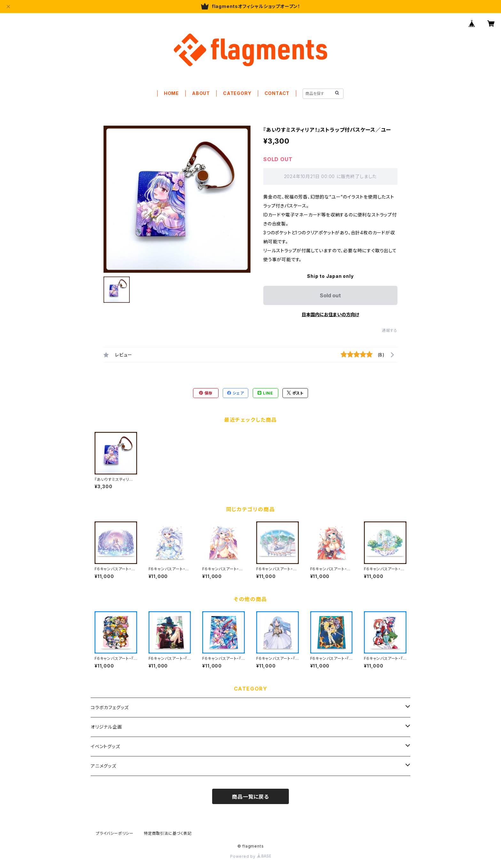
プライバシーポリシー (115, 833)
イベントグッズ (105, 746)
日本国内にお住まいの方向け (330, 314)
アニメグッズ (104, 766)
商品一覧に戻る (250, 797)
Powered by (250, 856)
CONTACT (277, 93)
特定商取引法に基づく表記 (168, 833)
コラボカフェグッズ (110, 707)
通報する (390, 330)
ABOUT (201, 93)
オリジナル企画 (106, 727)
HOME (171, 93)
